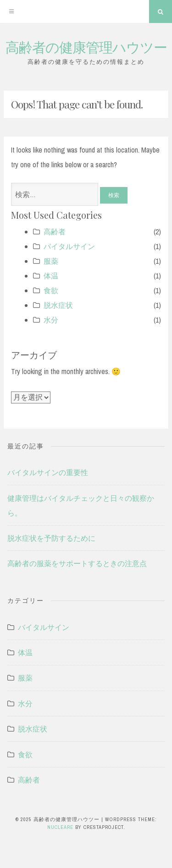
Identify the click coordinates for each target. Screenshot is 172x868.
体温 (51, 276)
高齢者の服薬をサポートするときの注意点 (77, 563)
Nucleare (60, 827)
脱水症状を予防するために (51, 538)
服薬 (51, 261)
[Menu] (11, 11)
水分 (51, 320)
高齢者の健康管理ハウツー (86, 47)
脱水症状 (58, 305)
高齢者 (55, 232)
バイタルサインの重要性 (48, 472)
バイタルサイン (69, 246)
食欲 (51, 290)
